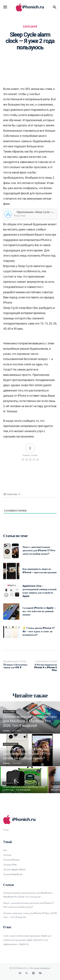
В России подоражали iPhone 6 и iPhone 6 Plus (45, 668)
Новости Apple (11, 744)
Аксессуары (10, 712)
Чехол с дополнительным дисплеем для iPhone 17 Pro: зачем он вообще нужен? (39, 551)
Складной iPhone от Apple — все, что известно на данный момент (39, 611)
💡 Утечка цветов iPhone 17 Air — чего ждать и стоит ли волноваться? (39, 632)
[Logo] (30, 8)
